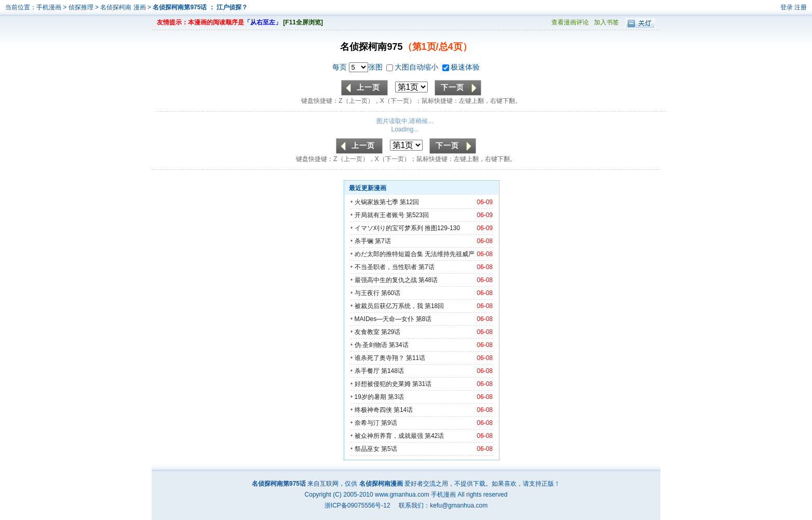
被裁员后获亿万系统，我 (389, 306)
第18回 (434, 306)
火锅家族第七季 (376, 202)
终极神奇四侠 (373, 410)
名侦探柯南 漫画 (124, 7)
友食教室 (367, 332)
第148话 (393, 371)
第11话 (416, 358)
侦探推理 (81, 7)
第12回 (409, 202)
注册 (801, 7)
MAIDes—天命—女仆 (384, 319)
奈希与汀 (367, 423)
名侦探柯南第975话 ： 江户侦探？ (200, 7)
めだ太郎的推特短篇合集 (389, 254)
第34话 (398, 345)
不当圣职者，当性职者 (386, 267)
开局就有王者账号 (380, 215)
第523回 (417, 215)
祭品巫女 (367, 449)
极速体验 (461, 67)
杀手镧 (364, 241)
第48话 (428, 280)
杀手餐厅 (367, 371)
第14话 (403, 410)
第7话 (383, 241)
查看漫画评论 (570, 22)
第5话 (389, 449)
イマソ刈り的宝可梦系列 (389, 228)
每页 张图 (358, 67)
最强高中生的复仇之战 (386, 280)
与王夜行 (367, 293)
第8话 (424, 319)
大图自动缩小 (413, 67)
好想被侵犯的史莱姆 (383, 384)
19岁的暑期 (370, 397)
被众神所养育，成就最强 (390, 436)
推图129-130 (442, 228)
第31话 (422, 384)
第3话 (396, 397)
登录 (787, 7)
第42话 (434, 436)
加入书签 (606, 22)
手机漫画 (49, 7)
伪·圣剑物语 (371, 345)
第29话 (391, 332)
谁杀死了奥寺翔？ (380, 358)
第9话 (389, 423)
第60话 (391, 293)
